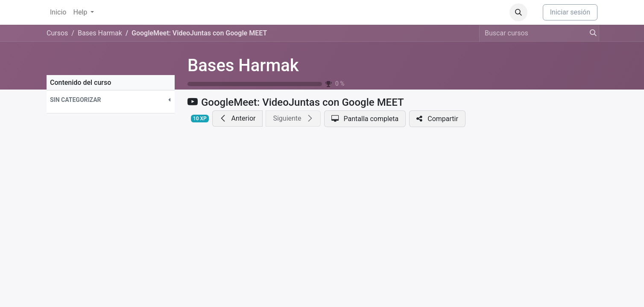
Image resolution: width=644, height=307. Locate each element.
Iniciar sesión (570, 12)
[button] (518, 12)
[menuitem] (58, 12)
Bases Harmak (243, 65)
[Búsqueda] (591, 33)
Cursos (57, 33)
